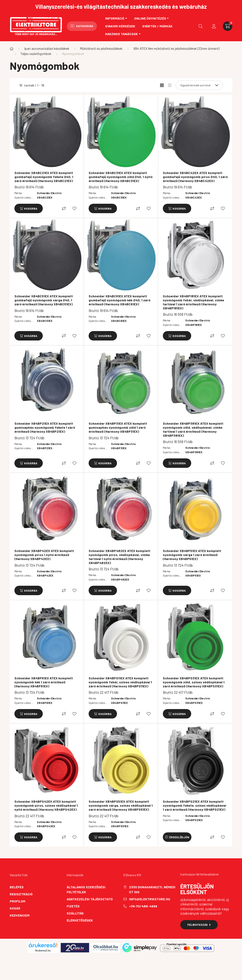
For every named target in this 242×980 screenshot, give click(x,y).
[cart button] (228, 26)
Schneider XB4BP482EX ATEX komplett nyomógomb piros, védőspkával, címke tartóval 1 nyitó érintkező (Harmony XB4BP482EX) (119, 557)
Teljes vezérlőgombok (36, 54)
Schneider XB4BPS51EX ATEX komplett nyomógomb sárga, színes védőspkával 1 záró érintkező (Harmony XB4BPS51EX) (121, 806)
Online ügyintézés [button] (150, 18)
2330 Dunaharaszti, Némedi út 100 (152, 889)
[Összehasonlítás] (64, 208)
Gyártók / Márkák (157, 26)
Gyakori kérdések (120, 26)
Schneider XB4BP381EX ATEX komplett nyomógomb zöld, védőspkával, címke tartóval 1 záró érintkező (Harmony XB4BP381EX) (193, 429)
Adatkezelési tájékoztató (90, 899)
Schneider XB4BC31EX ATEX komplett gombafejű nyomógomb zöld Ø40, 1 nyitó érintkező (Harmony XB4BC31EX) (121, 177)
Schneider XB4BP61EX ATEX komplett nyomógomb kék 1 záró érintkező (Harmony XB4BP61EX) (44, 682)
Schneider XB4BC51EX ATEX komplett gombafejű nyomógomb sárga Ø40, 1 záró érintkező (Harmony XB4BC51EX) (44, 300)
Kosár (15, 908)
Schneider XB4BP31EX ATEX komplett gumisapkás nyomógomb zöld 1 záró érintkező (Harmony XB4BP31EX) (118, 428)
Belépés (17, 887)
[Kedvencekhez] (74, 208)
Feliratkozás (199, 925)
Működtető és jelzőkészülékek (101, 48)
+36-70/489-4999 (143, 906)
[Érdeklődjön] (177, 837)
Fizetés (73, 906)
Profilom (17, 901)
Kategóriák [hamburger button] (82, 26)
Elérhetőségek (80, 920)
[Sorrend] (199, 85)
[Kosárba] (29, 208)
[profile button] (214, 26)
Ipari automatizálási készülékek (47, 48)
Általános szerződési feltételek (86, 889)
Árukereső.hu (43, 951)
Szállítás (75, 913)
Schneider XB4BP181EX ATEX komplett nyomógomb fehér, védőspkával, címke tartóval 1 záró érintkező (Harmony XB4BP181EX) (193, 302)
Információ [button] (115, 18)
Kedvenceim (20, 915)
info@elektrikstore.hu (150, 899)
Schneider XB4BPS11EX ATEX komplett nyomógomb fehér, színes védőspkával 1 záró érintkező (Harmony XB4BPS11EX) (120, 682)
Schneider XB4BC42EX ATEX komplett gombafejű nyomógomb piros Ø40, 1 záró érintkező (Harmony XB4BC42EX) (195, 177)
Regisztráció (21, 894)
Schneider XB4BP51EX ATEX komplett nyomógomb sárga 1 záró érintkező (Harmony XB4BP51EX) (192, 555)
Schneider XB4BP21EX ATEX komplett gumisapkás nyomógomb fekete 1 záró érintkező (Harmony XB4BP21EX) (45, 428)
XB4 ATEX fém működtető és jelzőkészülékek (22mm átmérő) (176, 48)
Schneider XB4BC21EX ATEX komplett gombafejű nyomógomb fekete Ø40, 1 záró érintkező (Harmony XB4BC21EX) (44, 177)
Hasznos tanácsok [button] (121, 34)
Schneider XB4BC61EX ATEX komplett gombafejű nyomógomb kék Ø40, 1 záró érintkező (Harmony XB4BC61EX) (119, 300)
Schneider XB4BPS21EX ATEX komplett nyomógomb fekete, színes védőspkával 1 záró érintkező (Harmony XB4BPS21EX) (194, 806)
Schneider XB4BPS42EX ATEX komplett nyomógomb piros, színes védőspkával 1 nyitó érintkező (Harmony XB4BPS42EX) (46, 806)
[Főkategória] (12, 49)
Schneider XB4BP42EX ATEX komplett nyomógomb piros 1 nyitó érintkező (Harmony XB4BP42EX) (44, 555)
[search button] (201, 26)
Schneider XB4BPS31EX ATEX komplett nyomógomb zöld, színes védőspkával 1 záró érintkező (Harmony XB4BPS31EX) (194, 682)
